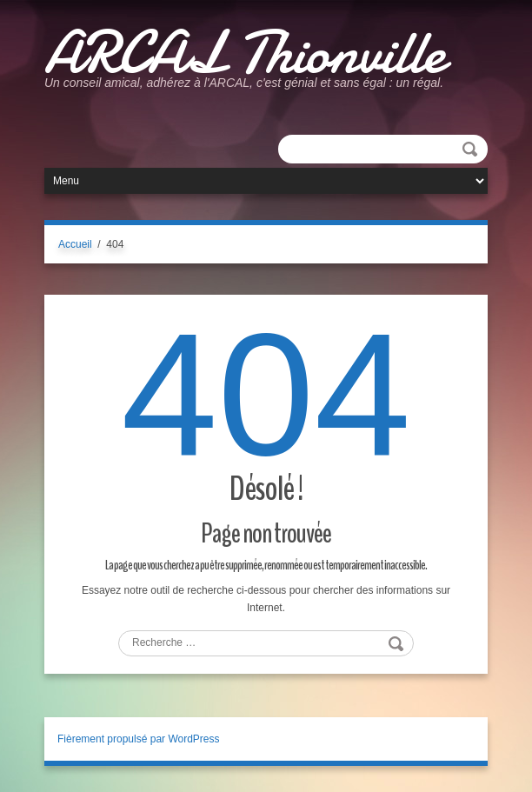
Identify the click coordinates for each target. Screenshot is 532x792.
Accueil (75, 244)
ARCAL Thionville (244, 52)
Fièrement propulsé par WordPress (139, 739)
